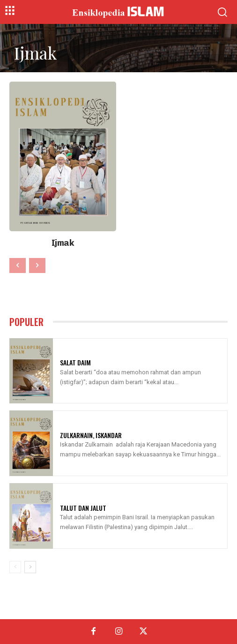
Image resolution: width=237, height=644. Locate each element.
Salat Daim (75, 362)
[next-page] (30, 567)
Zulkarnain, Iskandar (91, 435)
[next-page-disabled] (37, 265)
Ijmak (63, 243)
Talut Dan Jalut (83, 508)
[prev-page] (18, 265)
